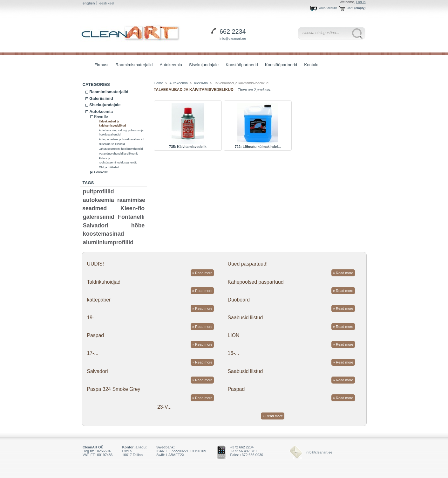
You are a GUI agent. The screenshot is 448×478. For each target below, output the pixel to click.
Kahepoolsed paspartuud (256, 282)
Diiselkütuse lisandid (112, 144)
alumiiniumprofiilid (108, 242)
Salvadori (96, 225)
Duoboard (239, 300)
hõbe (138, 225)
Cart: (350, 8)
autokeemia (98, 200)
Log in (361, 2)
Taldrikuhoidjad (104, 282)
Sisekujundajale (202, 65)
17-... (92, 353)
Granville (101, 172)
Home (158, 83)
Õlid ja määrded (109, 167)
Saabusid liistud (245, 318)
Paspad (95, 335)
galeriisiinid (99, 217)
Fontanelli (131, 217)
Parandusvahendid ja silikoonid (119, 154)
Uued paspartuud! (248, 264)
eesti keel (107, 3)
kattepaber (99, 300)
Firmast (101, 65)
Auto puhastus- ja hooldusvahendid (121, 139)
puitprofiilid (98, 191)
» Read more (202, 273)
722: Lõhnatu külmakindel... (258, 147)
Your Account (328, 8)
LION (234, 335)
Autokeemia (169, 65)
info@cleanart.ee (233, 38)
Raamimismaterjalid (132, 65)
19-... (92, 318)
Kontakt (311, 65)
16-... (234, 353)
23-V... (164, 407)
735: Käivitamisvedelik (188, 147)
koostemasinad (104, 234)
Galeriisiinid (101, 98)
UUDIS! (95, 264)
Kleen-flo (101, 116)
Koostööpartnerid (242, 65)
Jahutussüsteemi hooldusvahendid (121, 149)
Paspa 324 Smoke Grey (113, 389)
